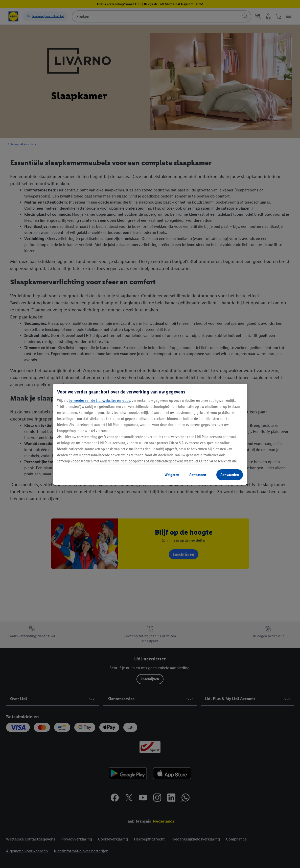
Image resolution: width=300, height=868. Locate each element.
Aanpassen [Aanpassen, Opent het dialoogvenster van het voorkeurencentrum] (198, 475)
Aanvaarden (230, 475)
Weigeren (172, 475)
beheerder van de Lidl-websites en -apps (99, 400)
